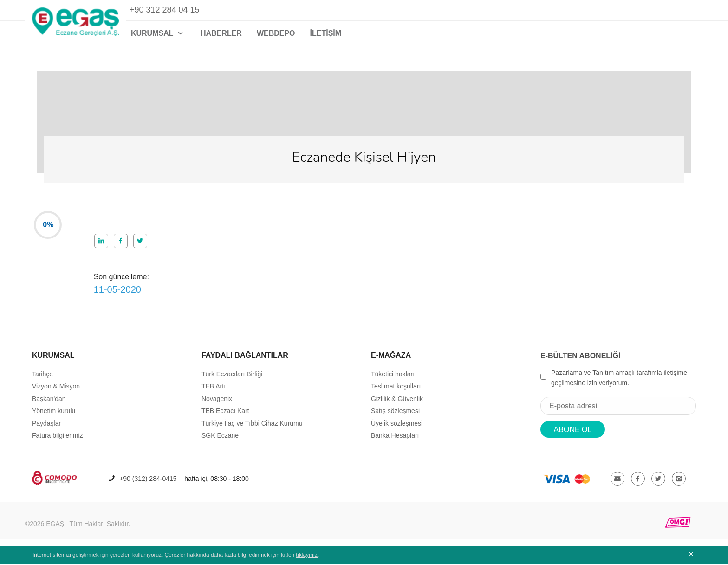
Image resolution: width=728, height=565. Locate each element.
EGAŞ (55, 528)
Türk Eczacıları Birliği (232, 379)
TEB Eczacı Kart (225, 415)
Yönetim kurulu (54, 415)
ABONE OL (573, 434)
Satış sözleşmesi (395, 415)
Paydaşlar (46, 427)
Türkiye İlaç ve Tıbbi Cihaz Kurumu (252, 427)
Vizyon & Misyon (56, 391)
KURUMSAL (158, 33)
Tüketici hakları (393, 379)
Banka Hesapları (395, 440)
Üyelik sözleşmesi (397, 427)
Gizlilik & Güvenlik (397, 403)
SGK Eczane (220, 440)
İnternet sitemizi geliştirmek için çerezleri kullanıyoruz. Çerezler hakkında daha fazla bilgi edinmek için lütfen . (177, 557)
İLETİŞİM (326, 33)
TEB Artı (214, 391)
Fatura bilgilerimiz (58, 440)
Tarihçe (42, 379)
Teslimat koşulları (396, 391)
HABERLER (221, 33)
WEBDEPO (276, 33)
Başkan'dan (49, 403)
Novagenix (217, 403)
